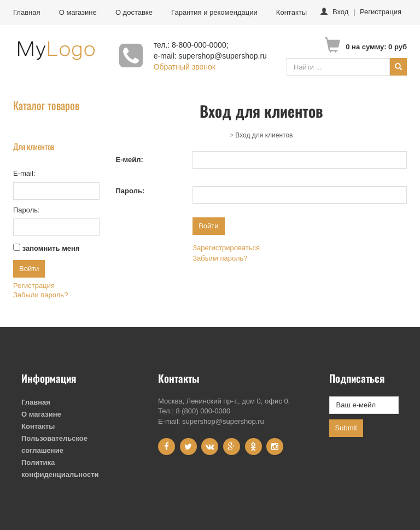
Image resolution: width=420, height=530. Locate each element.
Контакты (291, 12)
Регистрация (381, 12)
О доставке (134, 12)
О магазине (78, 12)
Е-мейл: (130, 160)
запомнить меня (51, 248)
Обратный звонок (185, 67)
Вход (340, 12)
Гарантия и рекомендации (214, 12)
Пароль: (130, 191)
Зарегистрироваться (226, 248)
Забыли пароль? (40, 295)
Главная (27, 12)
